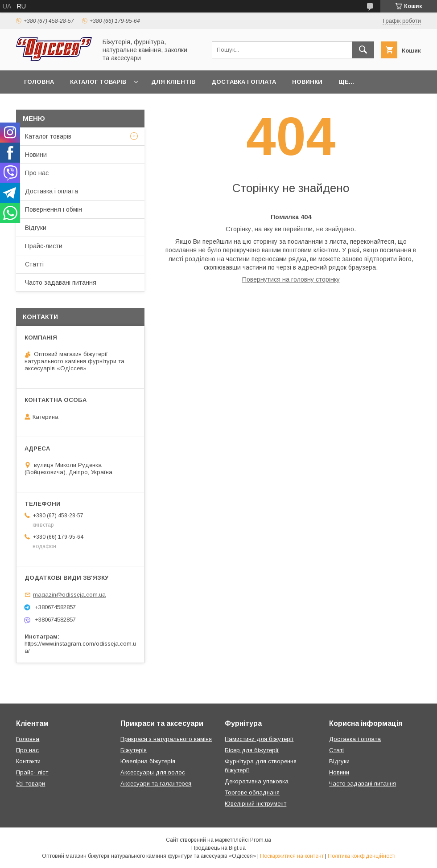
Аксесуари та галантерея (156, 784)
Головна (39, 82)
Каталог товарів (98, 82)
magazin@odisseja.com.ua (69, 595)
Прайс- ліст (32, 772)
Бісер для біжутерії (252, 750)
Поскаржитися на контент (292, 856)
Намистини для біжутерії (259, 739)
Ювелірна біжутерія (148, 761)
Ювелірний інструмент (256, 804)
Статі (336, 750)
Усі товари (31, 784)
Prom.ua (261, 840)
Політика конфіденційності (362, 856)
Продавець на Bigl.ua (218, 848)
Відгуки (36, 228)
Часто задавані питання (61, 283)
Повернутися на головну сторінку (291, 279)
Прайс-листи (44, 246)
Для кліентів (173, 82)
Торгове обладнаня (252, 792)
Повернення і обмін (54, 209)
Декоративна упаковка (257, 781)
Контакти (28, 761)
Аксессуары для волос (153, 772)
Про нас (37, 173)
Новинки (307, 82)
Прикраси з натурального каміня (166, 739)
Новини (36, 155)
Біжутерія (134, 750)
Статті (34, 264)
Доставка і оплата (244, 82)
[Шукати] (363, 50)
